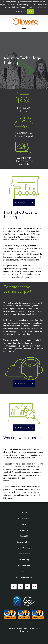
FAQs (24, 571)
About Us (24, 530)
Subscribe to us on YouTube (34, 587)
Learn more (23, 202)
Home (24, 512)
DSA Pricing (24, 560)
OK (31, 11)
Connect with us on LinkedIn (28, 587)
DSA (24, 524)
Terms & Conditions (24, 548)
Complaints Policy (24, 542)
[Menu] (24, 29)
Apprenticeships (24, 518)
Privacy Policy (24, 554)
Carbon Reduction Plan (24, 577)
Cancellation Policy (24, 565)
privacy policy (20, 11)
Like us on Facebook (14, 587)
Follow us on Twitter (21, 587)
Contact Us (24, 536)
